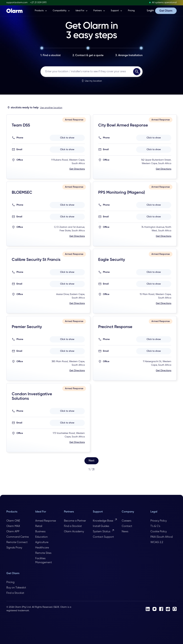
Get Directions (77, 169)
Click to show (67, 138)
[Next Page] (91, 461)
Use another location (51, 108)
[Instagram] (154, 609)
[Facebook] (161, 609)
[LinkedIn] (148, 609)
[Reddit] (168, 609)
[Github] (175, 609)
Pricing (131, 11)
